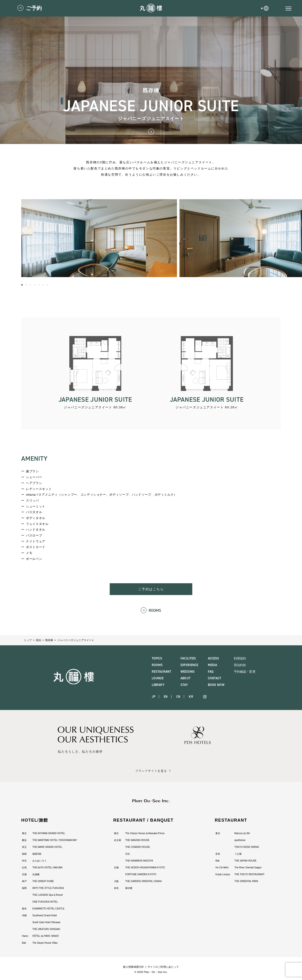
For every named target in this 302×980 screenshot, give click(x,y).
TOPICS (157, 658)
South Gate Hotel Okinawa (46, 922)
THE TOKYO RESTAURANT (250, 874)
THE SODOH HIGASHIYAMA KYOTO (145, 868)
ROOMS (155, 611)
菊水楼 (129, 888)
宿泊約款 (240, 665)
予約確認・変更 (245, 672)
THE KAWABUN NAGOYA (139, 861)
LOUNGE (158, 678)
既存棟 (49, 640)
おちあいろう (39, 861)
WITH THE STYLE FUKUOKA (48, 888)
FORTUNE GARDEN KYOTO (141, 874)
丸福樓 (36, 874)
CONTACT (215, 678)
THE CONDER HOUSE (138, 847)
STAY (184, 685)
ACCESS (214, 658)
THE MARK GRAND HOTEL (47, 847)
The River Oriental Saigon (248, 868)
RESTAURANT (161, 672)
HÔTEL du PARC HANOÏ (45, 936)
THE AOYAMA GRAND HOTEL (49, 833)
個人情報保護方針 (133, 967)
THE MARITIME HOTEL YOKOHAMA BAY (55, 840)
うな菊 (238, 854)
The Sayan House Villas (45, 943)
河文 (128, 854)
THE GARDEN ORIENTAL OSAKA (143, 881)
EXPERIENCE (189, 665)
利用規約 (240, 658)
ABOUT (185, 678)
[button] (22, 285)
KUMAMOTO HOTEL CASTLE (48, 909)
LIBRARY (158, 685)
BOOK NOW (216, 685)
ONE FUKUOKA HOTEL (45, 902)
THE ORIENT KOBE (43, 881)
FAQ (211, 672)
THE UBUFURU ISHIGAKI (46, 929)
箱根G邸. (37, 854)
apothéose (240, 840)
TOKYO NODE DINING (247, 847)
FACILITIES (188, 658)
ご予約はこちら (151, 589)
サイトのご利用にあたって (163, 967)
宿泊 (38, 640)
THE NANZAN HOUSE (137, 840)
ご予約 (34, 8)
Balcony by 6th (242, 833)
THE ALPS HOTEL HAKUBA (47, 868)
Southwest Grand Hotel (44, 915)
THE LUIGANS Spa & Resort (48, 895)
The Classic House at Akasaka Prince (145, 833)
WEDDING (188, 672)
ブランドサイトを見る (151, 771)
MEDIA (213, 665)
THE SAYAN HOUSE (246, 861)
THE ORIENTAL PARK (246, 881)
